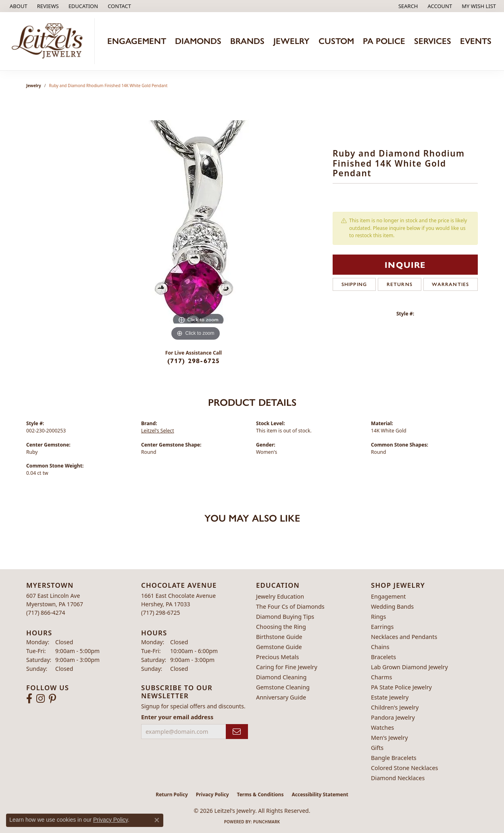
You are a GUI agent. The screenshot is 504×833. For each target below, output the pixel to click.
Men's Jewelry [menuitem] (389, 738)
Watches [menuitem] (382, 728)
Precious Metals (277, 657)
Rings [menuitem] (378, 617)
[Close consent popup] (157, 820)
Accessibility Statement (320, 794)
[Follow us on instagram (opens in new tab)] (41, 699)
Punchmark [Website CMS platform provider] (267, 822)
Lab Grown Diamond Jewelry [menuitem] (409, 667)
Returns (400, 284)
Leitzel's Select (158, 431)
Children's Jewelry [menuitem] (395, 707)
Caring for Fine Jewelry (287, 667)
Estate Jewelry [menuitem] (390, 697)
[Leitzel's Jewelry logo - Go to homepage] (49, 41)
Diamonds (198, 41)
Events (476, 41)
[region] (196, 222)
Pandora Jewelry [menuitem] (393, 717)
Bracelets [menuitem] (383, 657)
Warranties (450, 284)
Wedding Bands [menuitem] (392, 606)
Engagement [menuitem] (388, 596)
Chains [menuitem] (380, 647)
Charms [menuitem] (381, 677)
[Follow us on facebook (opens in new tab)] (29, 699)
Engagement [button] (137, 41)
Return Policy (172, 794)
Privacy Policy (212, 794)
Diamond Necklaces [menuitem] (398, 778)
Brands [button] (247, 41)
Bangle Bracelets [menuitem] (394, 758)
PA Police (384, 41)
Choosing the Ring (281, 627)
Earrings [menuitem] (382, 627)
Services (433, 41)
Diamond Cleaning (281, 677)
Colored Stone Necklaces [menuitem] (405, 768)
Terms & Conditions (260, 794)
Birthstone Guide (279, 637)
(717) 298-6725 (194, 360)
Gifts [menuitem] (377, 748)
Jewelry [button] (291, 41)
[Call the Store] (46, 613)
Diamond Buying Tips (285, 617)
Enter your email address (177, 717)
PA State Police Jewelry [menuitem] (401, 687)
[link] (18, 6)
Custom (336, 41)
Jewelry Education (280, 596)
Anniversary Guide (281, 697)
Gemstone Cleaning (283, 687)
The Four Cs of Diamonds (290, 606)
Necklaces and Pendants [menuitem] (404, 637)
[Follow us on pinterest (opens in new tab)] (52, 699)
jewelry (34, 86)
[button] (83, 6)
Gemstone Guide (279, 647)
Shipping (354, 284)
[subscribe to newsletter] (237, 732)
